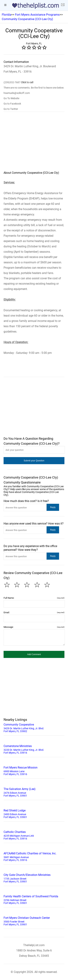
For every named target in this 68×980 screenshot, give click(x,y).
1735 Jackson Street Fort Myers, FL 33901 (34, 878)
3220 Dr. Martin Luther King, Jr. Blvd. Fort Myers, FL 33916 (34, 749)
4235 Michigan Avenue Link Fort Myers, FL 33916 (34, 835)
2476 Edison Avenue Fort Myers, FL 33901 (34, 792)
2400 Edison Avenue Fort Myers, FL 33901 (34, 813)
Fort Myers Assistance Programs (37, 15)
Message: (34, 627)
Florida (6, 15)
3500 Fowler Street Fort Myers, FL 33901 (34, 921)
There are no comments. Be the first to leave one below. (34, 88)
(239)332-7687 (18, 82)
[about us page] (63, 5)
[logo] (34, 6)
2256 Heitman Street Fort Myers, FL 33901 (34, 899)
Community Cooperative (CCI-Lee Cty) (27, 19)
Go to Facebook (12, 104)
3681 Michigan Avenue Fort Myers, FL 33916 (34, 856)
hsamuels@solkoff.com (17, 93)
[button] (34, 461)
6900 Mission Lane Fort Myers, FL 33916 (34, 770)
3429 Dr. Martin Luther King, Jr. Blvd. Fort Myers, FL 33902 (34, 728)
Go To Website (11, 98)
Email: (34, 612)
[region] (34, 144)
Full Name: (34, 598)
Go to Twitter (11, 109)
